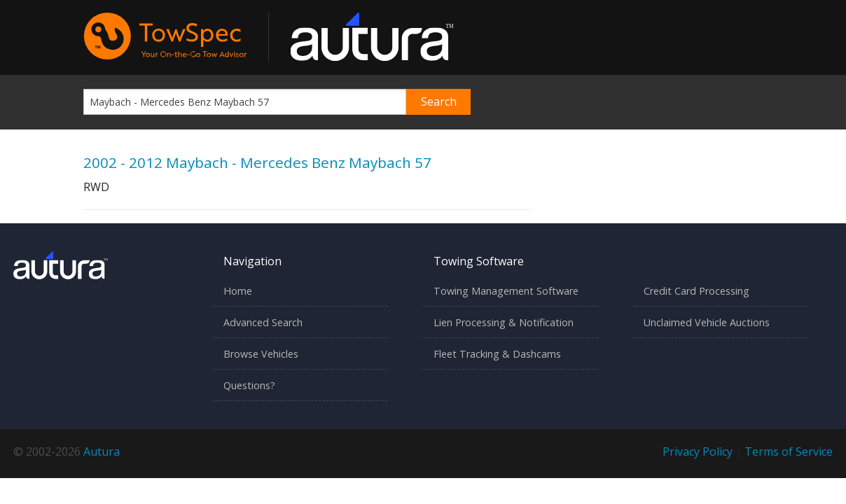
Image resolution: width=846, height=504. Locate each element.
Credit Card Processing (696, 291)
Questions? (249, 385)
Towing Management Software (506, 291)
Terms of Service (789, 451)
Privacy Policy (698, 451)
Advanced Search (263, 322)
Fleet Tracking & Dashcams (497, 354)
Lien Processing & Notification (504, 322)
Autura (102, 451)
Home (238, 291)
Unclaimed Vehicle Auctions (707, 322)
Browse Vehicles (261, 354)
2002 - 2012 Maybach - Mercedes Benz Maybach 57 (257, 162)
